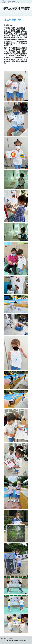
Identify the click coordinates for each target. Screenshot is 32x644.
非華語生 (15, 54)
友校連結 (10, 639)
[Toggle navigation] (29, 2)
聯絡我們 (4, 639)
